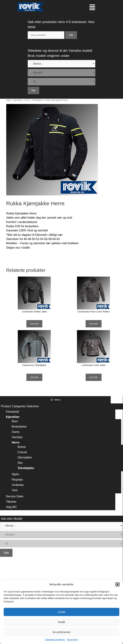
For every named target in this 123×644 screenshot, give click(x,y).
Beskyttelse (19, 427)
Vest (15, 490)
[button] (118, 584)
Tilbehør (11, 502)
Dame (16, 432)
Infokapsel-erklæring (55, 640)
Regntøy (17, 480)
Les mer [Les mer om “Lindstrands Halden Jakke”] (34, 324)
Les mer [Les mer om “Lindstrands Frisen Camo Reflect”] (94, 324)
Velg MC (11, 507)
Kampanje (12, 412)
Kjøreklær (18, 100)
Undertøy (18, 485)
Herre (27, 100)
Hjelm (15, 474)
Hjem (9, 100)
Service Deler (15, 496)
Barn (15, 421)
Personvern (72, 640)
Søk (71, 35)
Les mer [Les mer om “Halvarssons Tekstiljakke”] (34, 377)
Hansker (17, 437)
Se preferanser (61, 632)
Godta (61, 612)
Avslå (61, 622)
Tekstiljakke (37, 100)
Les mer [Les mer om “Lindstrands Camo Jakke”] (94, 377)
